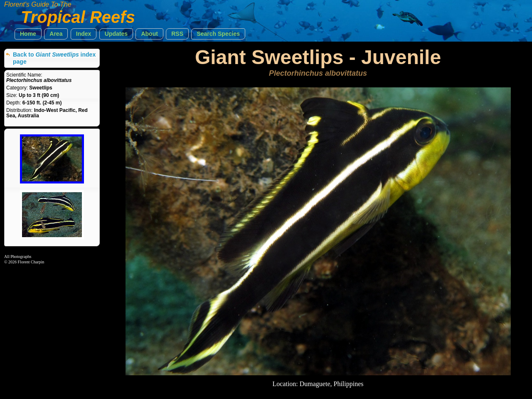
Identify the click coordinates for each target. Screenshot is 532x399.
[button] (28, 34)
